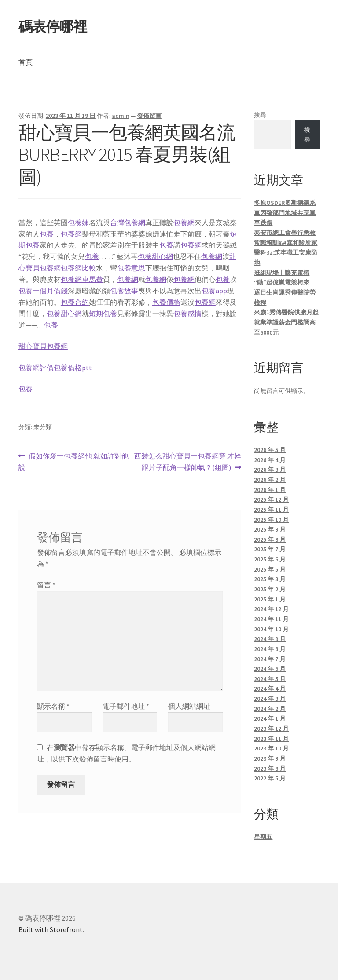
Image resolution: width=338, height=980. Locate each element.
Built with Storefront (51, 929)
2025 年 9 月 (270, 529)
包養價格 (166, 302)
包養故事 (124, 291)
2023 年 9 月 (270, 758)
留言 (46, 585)
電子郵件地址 (126, 706)
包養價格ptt (73, 368)
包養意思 (131, 268)
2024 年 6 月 (270, 669)
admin (121, 116)
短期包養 (103, 313)
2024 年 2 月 (270, 709)
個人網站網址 (189, 706)
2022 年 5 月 (270, 778)
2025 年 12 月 (271, 499)
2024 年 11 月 (271, 619)
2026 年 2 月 (270, 480)
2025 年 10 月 (271, 520)
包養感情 (187, 313)
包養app (214, 291)
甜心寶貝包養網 (43, 346)
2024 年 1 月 (270, 718)
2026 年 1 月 (270, 490)
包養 (47, 234)
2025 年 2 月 (270, 589)
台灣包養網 (128, 222)
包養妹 (78, 222)
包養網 (184, 222)
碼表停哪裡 (53, 27)
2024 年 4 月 (270, 689)
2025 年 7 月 (270, 549)
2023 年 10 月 (271, 748)
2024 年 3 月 (270, 699)
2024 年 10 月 (271, 629)
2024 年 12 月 (271, 609)
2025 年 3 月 (270, 579)
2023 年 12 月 (271, 729)
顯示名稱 (53, 706)
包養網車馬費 (82, 279)
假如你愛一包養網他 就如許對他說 (73, 462)
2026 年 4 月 (270, 460)
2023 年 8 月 (270, 769)
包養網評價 (36, 368)
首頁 (26, 62)
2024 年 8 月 (270, 649)
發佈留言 (149, 116)
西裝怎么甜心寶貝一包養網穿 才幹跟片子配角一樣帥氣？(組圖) (187, 462)
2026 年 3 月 (270, 470)
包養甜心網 (155, 256)
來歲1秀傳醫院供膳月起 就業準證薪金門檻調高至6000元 (286, 322)
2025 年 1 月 (270, 599)
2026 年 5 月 (270, 450)
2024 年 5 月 (270, 679)
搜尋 (260, 115)
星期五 (263, 837)
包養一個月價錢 (43, 291)
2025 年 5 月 (270, 569)
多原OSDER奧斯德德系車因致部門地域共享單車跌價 (285, 213)
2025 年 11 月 (271, 510)
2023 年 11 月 (271, 739)
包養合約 (75, 302)
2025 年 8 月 (270, 539)
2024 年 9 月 (270, 639)
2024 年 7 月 (270, 659)
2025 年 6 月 (270, 559)
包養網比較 (78, 268)
